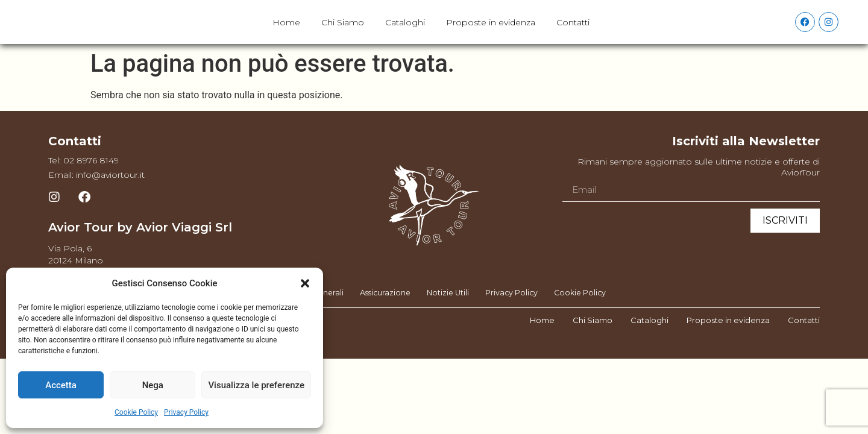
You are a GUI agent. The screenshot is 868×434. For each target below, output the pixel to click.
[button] (305, 283)
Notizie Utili (448, 314)
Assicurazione (382, 314)
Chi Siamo (343, 33)
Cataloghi (405, 33)
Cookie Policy (136, 412)
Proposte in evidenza (491, 33)
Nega (153, 385)
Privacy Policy (186, 412)
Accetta (61, 385)
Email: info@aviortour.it (96, 196)
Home (286, 33)
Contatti (573, 33)
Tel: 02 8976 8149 (83, 181)
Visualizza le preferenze (256, 385)
